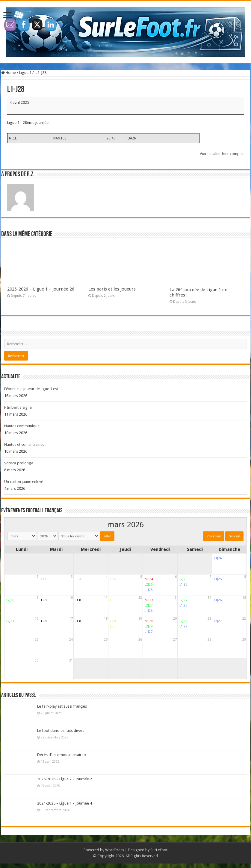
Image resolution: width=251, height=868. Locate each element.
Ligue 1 (25, 73)
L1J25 (149, 590)
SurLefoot (159, 850)
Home (9, 73)
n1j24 (149, 579)
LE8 (113, 600)
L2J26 (149, 585)
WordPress (115, 850)
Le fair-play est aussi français (62, 706)
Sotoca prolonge (19, 463)
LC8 (44, 600)
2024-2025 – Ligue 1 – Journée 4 (65, 803)
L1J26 (149, 611)
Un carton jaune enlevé (24, 482)
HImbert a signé (18, 407)
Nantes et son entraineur (25, 444)
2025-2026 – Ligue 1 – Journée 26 (41, 289)
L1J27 (149, 632)
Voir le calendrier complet (222, 154)
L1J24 (218, 558)
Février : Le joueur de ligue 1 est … (34, 389)
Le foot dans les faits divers (61, 731)
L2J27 (149, 605)
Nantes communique (22, 426)
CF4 (44, 579)
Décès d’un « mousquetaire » (62, 755)
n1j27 (149, 600)
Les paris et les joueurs (112, 289)
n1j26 (149, 621)
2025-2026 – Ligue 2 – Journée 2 (65, 779)
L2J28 (149, 626)
